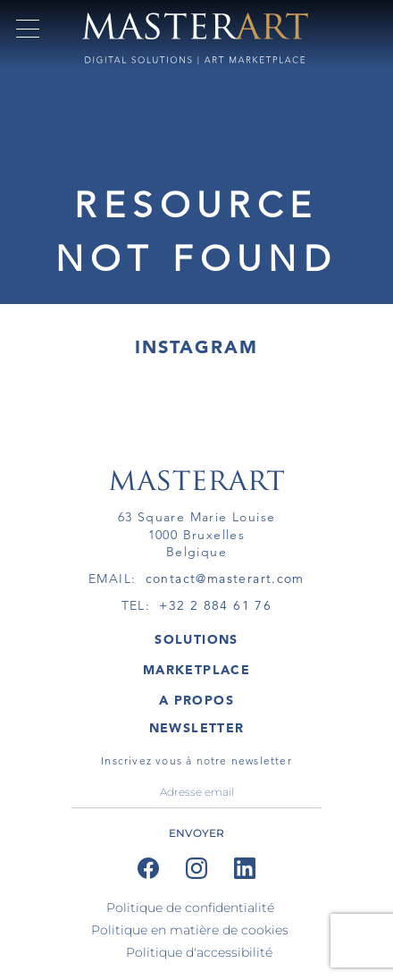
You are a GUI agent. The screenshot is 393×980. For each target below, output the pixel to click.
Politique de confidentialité (190, 908)
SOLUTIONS (196, 639)
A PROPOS (196, 700)
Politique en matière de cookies (190, 930)
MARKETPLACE (196, 670)
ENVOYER (196, 833)
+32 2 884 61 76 (215, 605)
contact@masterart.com (225, 579)
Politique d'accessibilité (199, 952)
